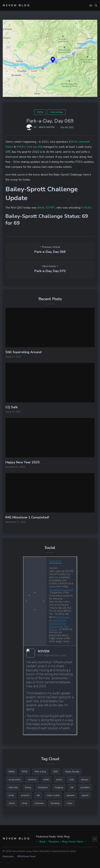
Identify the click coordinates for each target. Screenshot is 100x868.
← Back (41, 842)
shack (12, 803)
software (39, 803)
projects (25, 795)
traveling (55, 803)
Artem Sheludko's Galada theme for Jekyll (54, 851)
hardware (43, 787)
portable (85, 787)
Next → (82, 842)
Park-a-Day (57, 112)
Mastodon (8, 857)
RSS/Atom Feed (26, 857)
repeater (71, 795)
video (69, 803)
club (72, 780)
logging (59, 787)
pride (11, 795)
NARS (12, 772)
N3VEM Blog (16, 5)
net (72, 787)
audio (59, 780)
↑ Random (53, 842)
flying (28, 787)
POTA (40, 112)
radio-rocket (53, 795)
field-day (13, 787)
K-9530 (86, 208)
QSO (56, 772)
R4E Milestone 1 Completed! (27, 517)
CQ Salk (12, 407)
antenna (32, 780)
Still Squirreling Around (23, 352)
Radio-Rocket (72, 772)
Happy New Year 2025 (23, 462)
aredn (46, 780)
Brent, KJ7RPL (46, 208)
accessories (15, 780)
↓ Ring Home (68, 842)
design (85, 780)
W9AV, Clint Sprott (29, 147)
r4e (38, 795)
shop (25, 803)
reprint (85, 795)
